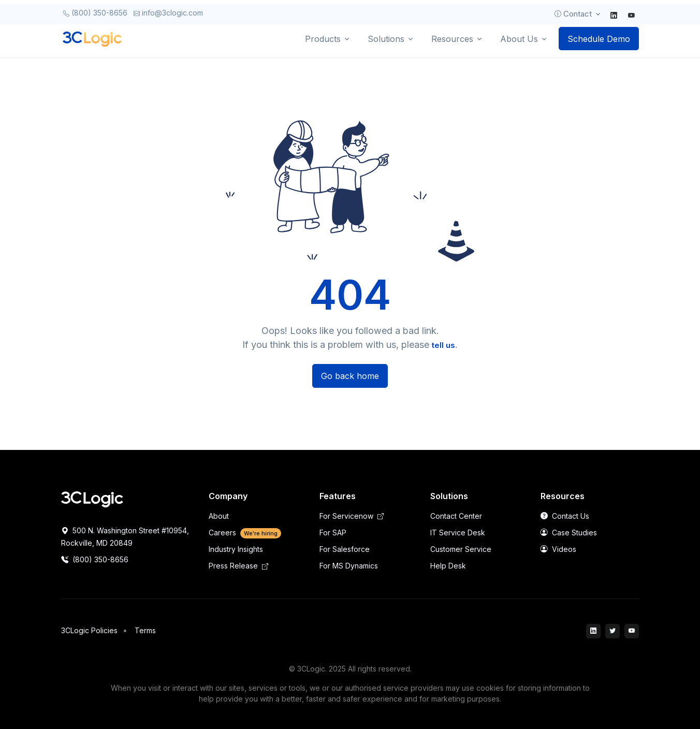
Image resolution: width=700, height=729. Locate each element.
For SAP (333, 533)
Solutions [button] (386, 39)
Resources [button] (452, 39)
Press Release (238, 566)
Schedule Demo (599, 39)
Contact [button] (572, 14)
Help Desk (448, 566)
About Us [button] (519, 39)
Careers (245, 533)
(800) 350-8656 (95, 13)
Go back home (350, 376)
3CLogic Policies (89, 630)
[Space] (92, 499)
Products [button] (323, 39)
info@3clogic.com (168, 13)
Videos (558, 549)
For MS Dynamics (349, 566)
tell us (443, 345)
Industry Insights (236, 549)
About (219, 516)
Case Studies (569, 533)
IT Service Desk (458, 533)
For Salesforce (345, 549)
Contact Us (565, 516)
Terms (145, 630)
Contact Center (456, 516)
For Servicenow (352, 516)
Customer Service (461, 549)
